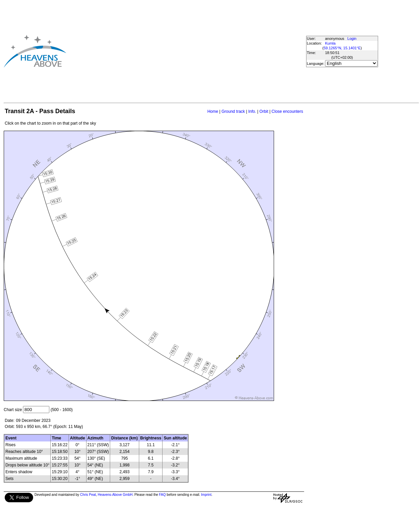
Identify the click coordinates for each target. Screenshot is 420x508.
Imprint (206, 495)
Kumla (330, 43)
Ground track (233, 111)
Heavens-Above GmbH (115, 495)
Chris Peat (88, 495)
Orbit (264, 111)
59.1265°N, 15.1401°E (342, 48)
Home (213, 111)
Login (352, 39)
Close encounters (287, 111)
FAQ (163, 495)
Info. (252, 111)
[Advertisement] (180, 51)
